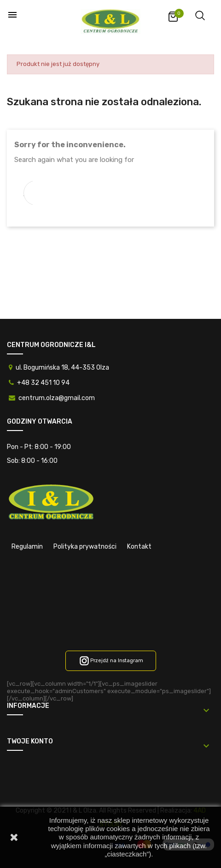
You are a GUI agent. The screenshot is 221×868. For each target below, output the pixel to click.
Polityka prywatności (85, 547)
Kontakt (139, 547)
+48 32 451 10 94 (43, 383)
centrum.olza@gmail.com (57, 398)
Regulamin (27, 547)
